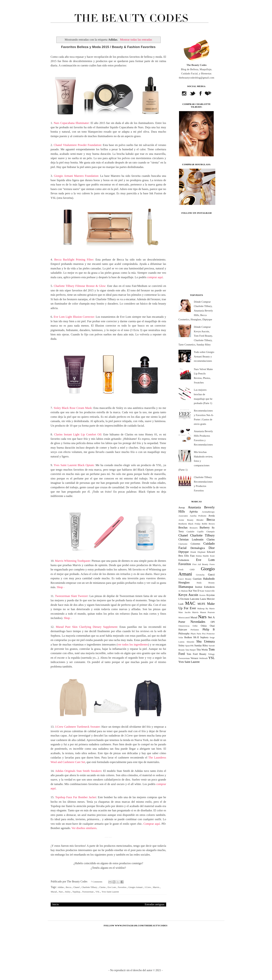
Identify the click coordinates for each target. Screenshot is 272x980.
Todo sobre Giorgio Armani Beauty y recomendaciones (204, 356)
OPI (213, 622)
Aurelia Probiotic (198, 516)
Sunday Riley (201, 645)
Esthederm (184, 560)
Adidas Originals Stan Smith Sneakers (78, 771)
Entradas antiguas (154, 904)
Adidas (61, 887)
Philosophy (184, 634)
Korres (203, 595)
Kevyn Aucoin (188, 595)
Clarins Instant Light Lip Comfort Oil (78, 434)
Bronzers (194, 528)
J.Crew (148, 887)
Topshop (76, 892)
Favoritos (122, 887)
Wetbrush (203, 658)
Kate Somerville (207, 591)
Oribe (195, 626)
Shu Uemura (206, 641)
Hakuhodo (209, 579)
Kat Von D (194, 591)
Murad (54, 892)
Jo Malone (183, 591)
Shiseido (190, 642)
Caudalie (190, 532)
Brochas (183, 528)
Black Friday (194, 524)
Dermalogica (198, 548)
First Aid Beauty (200, 564)
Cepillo (200, 532)
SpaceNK (190, 646)
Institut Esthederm (205, 587)
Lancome (195, 599)
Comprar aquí (152, 824)
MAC (190, 603)
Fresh (181, 570)
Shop (61, 587)
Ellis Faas (190, 556)
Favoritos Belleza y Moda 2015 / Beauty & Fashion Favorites (108, 47)
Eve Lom (112, 887)
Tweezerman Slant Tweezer (71, 596)
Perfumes (195, 630)
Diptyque (184, 552)
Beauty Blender (195, 520)
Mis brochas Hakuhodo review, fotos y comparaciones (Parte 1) (196, 461)
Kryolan (211, 595)
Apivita (193, 512)
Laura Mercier (207, 599)
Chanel (77, 887)
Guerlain (197, 579)
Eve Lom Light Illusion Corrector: (74, 317)
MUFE (201, 604)
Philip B (209, 629)
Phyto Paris (196, 634)
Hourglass (184, 582)
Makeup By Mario (206, 609)
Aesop (182, 508)
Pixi (204, 634)
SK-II (196, 637)
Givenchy (200, 575)
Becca (69, 887)
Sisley (68, 892)
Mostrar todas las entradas (136, 40)
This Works (202, 650)
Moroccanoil (184, 618)
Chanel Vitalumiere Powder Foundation (77, 145)
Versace (194, 658)
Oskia (204, 626)
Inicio (56, 904)
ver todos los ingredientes (133, 645)
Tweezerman (88, 892)
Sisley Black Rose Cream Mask (73, 408)
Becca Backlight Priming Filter (74, 260)
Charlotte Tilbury (90, 887)
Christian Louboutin (191, 539)
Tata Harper (191, 650)
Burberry (205, 528)
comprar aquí (155, 277)
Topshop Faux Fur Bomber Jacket (76, 797)
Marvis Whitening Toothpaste (73, 561)
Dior (212, 548)
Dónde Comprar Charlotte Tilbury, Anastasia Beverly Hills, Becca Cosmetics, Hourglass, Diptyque (196, 311)
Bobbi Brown (208, 524)
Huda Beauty (206, 583)
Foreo (212, 564)
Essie (212, 556)
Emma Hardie (202, 556)
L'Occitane (184, 599)
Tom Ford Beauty (197, 654)
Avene (181, 520)
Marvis (156, 887)
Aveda (212, 516)
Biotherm (183, 524)
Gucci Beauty (185, 579)
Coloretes (195, 544)
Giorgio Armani (136, 887)
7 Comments (97, 882)
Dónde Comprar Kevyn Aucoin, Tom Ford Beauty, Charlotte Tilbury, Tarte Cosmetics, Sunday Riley (196, 336)
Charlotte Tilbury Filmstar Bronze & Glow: (80, 286)
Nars (61, 892)
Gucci (211, 574)
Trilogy (211, 654)
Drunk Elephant (198, 552)
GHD (192, 570)
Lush (181, 604)
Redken (188, 637)
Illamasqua (186, 587)
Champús (210, 532)
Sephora (204, 637)
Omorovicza (184, 626)
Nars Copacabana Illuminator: (72, 123)
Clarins (103, 887)
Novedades (198, 622)
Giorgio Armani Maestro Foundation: (76, 176)
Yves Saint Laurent (110, 892)
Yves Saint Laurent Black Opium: (74, 465)
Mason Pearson (207, 612)
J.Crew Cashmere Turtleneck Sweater (77, 727)
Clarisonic (183, 544)
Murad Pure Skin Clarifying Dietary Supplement (86, 627)
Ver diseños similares (84, 828)
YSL (98, 892)
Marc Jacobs (185, 612)
